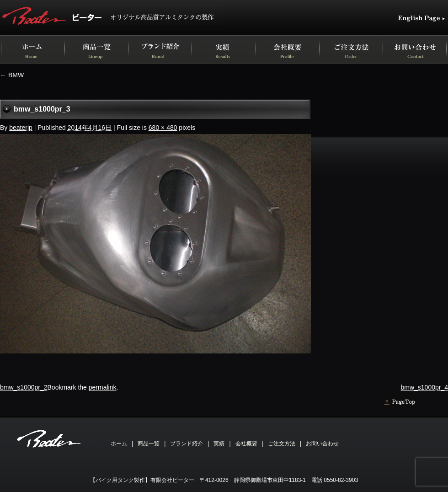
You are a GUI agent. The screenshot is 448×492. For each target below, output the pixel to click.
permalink (103, 387)
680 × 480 (163, 128)
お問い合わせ (322, 444)
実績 (219, 444)
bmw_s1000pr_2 (24, 387)
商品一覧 (149, 444)
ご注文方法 (282, 444)
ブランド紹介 (187, 444)
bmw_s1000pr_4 (424, 387)
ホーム (119, 444)
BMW (12, 75)
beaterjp (21, 128)
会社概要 (246, 444)
